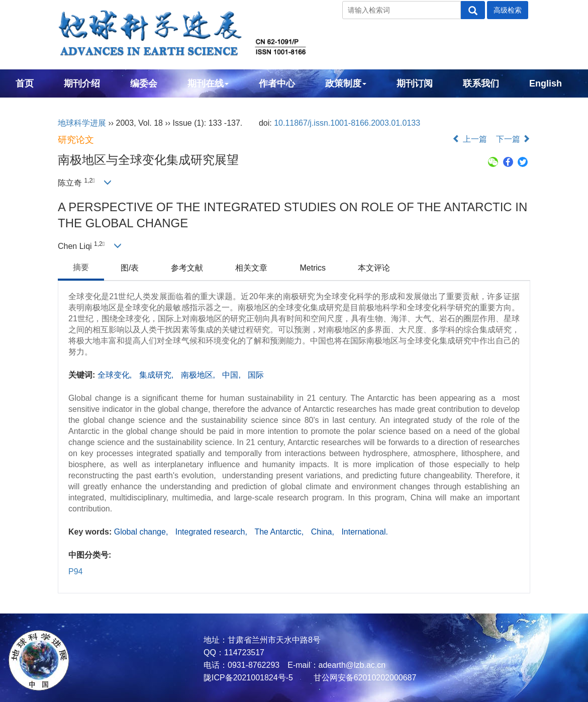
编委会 (144, 83)
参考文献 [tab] (187, 268)
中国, (232, 375)
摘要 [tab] (81, 267)
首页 (25, 83)
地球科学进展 (82, 123)
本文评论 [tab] (374, 268)
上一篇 (469, 139)
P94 (75, 572)
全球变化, (116, 375)
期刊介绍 (82, 83)
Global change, (142, 532)
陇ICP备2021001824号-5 (248, 678)
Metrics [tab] (313, 268)
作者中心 (277, 83)
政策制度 (346, 83)
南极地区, (199, 375)
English (546, 83)
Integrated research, (213, 532)
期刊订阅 (415, 83)
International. (365, 532)
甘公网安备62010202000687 (364, 678)
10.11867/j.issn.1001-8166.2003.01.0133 (347, 123)
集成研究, (158, 375)
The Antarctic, (280, 532)
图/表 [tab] (130, 268)
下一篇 (513, 139)
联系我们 (481, 83)
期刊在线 (208, 83)
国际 (256, 375)
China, (324, 532)
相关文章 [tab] (251, 268)
